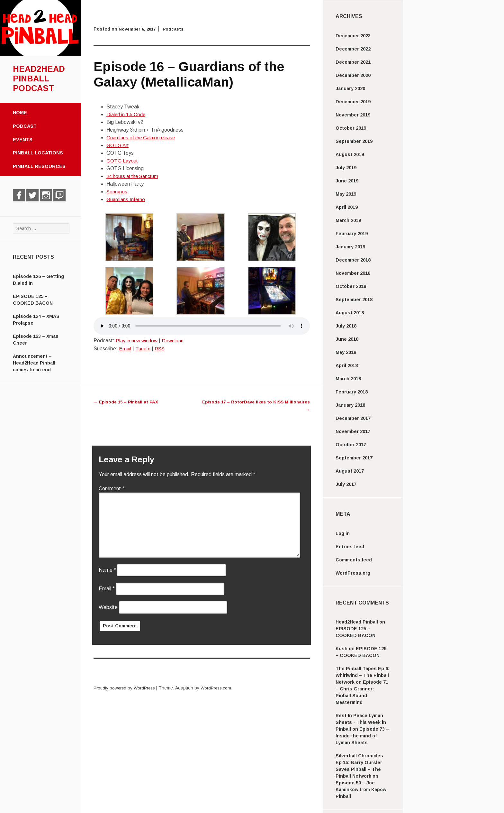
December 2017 (353, 418)
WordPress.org (353, 573)
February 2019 (352, 234)
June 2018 (347, 339)
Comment (112, 489)
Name (107, 570)
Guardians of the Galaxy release (143, 138)
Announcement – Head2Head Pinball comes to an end (34, 363)
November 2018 (353, 273)
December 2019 (353, 102)
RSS (161, 349)
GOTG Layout (122, 161)
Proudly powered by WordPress (126, 688)
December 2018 (353, 260)
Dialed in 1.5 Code (127, 114)
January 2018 (350, 405)
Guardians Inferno (126, 199)
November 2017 (353, 431)
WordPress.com (221, 688)
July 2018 (346, 326)
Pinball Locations (38, 153)
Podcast (25, 126)
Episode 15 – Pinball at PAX (128, 402)
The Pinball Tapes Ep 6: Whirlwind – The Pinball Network (362, 675)
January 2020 (350, 88)
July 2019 (346, 168)
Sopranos (117, 192)
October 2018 (351, 286)
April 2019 (347, 207)
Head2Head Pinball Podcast (39, 79)
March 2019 (348, 220)
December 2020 (353, 75)
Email (125, 349)
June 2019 (347, 181)
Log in (343, 533)
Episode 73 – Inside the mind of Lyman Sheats (362, 736)
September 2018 (354, 300)
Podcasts (176, 29)
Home (20, 113)
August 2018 (350, 313)
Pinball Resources (39, 166)
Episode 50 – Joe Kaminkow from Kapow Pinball (361, 790)
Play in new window (138, 341)
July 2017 (346, 484)
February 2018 (352, 392)
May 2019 (346, 194)
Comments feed (354, 560)
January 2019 (350, 247)
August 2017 (350, 471)
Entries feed (350, 547)
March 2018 (348, 379)
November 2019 (353, 115)
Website (108, 607)
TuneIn (143, 349)
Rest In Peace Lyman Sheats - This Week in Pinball (361, 722)
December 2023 (353, 36)
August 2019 (350, 154)
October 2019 (351, 128)
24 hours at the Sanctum (134, 176)
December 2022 (353, 49)
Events (23, 140)
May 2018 (346, 352)
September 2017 (354, 458)
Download (175, 341)
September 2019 (354, 141)
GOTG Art (118, 145)
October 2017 (351, 445)
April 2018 (347, 365)
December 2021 (353, 62)
